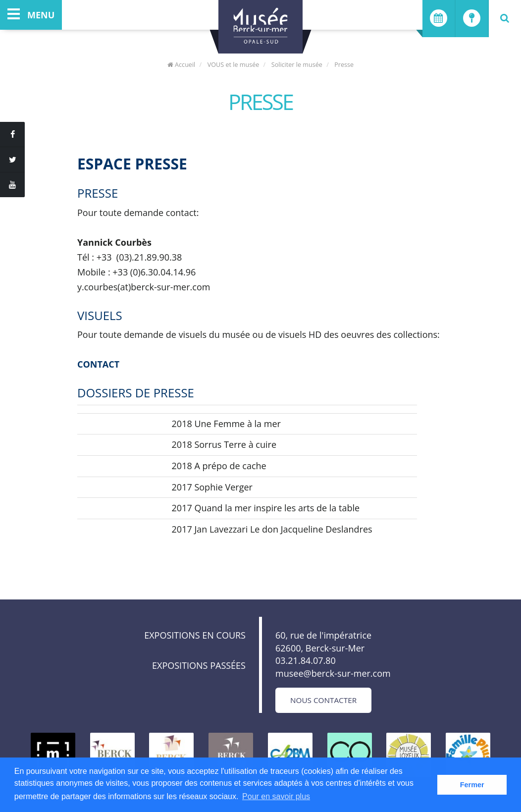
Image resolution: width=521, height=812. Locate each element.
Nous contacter (323, 700)
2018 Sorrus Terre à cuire (224, 444)
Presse (344, 65)
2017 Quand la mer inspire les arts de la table (266, 508)
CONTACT (98, 364)
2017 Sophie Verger (212, 487)
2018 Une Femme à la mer (226, 424)
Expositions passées (199, 665)
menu (31, 15)
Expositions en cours (195, 635)
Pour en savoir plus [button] (276, 796)
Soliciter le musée (297, 65)
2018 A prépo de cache (219, 466)
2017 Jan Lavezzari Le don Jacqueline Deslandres (272, 529)
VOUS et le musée (234, 65)
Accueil (181, 65)
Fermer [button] (472, 785)
